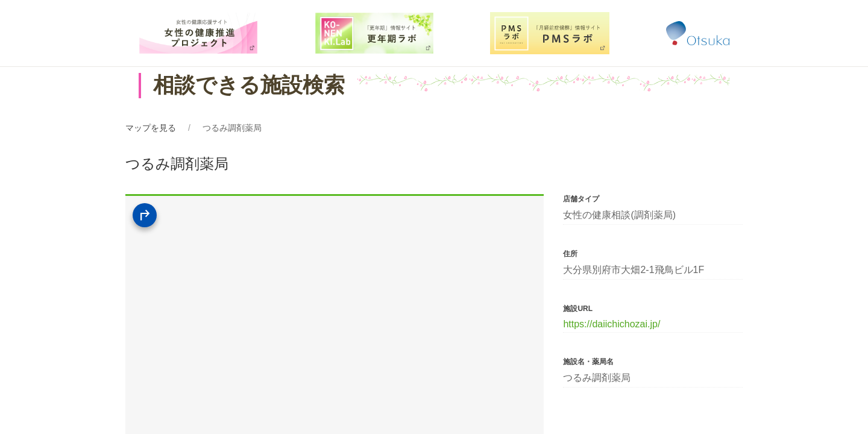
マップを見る (151, 128)
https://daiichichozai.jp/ (612, 324)
